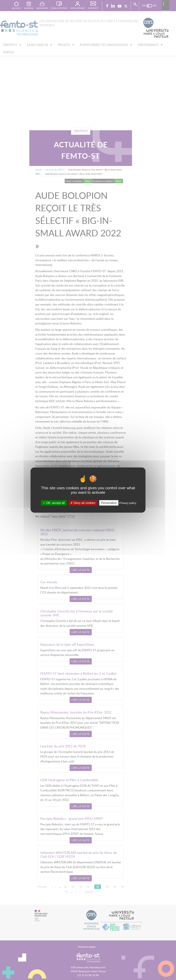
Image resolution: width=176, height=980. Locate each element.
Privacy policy (128, 503)
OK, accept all (54, 503)
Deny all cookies (83, 503)
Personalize (109, 503)
